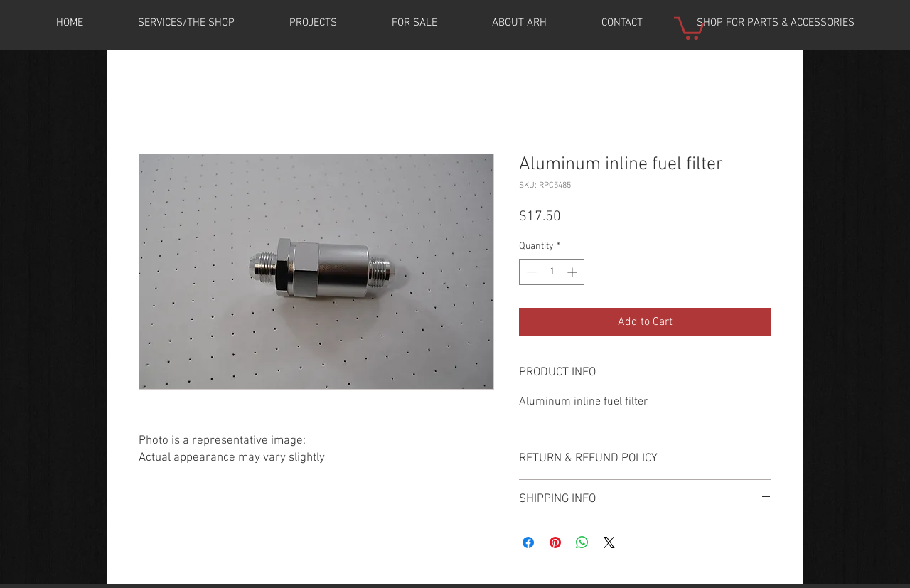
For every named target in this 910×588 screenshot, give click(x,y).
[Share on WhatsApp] (582, 542)
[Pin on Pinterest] (555, 542)
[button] (313, 23)
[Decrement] (530, 272)
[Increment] (573, 272)
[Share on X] (609, 542)
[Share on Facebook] (528, 542)
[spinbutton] (552, 272)
